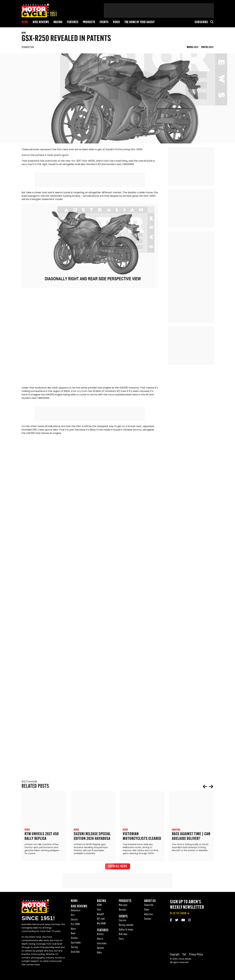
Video (116, 22)
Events (104, 22)
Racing (58, 22)
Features (73, 22)
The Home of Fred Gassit (140, 22)
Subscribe (201, 22)
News (25, 22)
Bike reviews (41, 22)
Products (89, 22)
